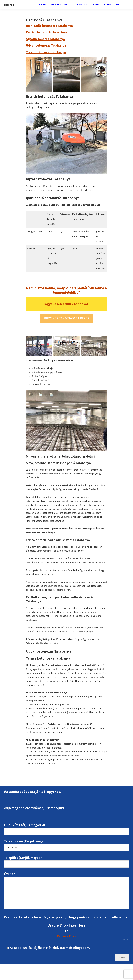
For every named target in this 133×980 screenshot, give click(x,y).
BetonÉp (9, 5)
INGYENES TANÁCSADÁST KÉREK (67, 318)
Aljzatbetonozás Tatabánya (45, 39)
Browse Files (66, 936)
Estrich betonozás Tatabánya (47, 32)
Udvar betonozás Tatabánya (46, 45)
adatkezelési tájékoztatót (33, 948)
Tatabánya (46, 52)
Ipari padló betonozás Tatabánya (49, 26)
